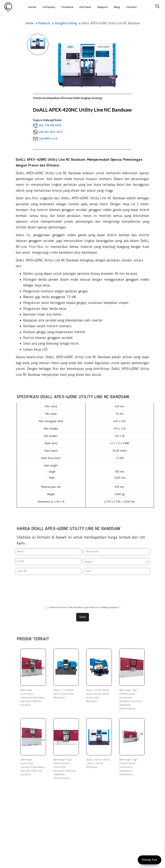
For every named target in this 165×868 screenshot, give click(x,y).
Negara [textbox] (89, 562)
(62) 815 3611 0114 (51, 132)
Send (83, 617)
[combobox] (117, 562)
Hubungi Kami (150, 860)
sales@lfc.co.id (48, 139)
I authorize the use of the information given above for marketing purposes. (82, 608)
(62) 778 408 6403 (50, 126)
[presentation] (82, 590)
